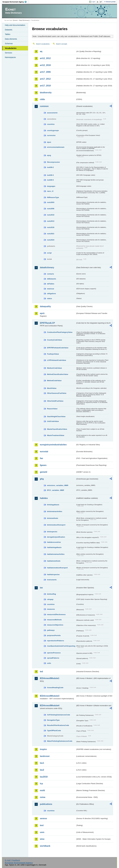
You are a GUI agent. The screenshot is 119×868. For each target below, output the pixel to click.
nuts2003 (51, 202)
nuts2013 (51, 221)
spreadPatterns (53, 658)
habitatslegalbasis (54, 547)
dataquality (45, 306)
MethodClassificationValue (58, 374)
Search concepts (62, 44)
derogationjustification (56, 537)
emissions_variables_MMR (58, 485)
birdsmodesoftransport (56, 525)
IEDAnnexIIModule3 (50, 696)
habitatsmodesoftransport (57, 568)
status (49, 298)
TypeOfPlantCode (54, 731)
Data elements (11, 39)
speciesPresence (54, 653)
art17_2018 (45, 86)
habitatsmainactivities (56, 554)
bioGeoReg (51, 594)
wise (42, 839)
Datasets (9, 30)
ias (41, 588)
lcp (41, 784)
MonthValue (52, 388)
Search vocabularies (43, 44)
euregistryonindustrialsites (53, 445)
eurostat (44, 452)
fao (41, 458)
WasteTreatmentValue (56, 435)
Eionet (15, 20)
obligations (51, 294)
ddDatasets (51, 279)
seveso (43, 818)
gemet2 (43, 472)
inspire (43, 749)
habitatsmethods (54, 561)
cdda (42, 99)
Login (93, 2)
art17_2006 (45, 72)
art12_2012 (45, 58)
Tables (8, 34)
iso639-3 (50, 175)
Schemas (9, 44)
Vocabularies (11, 48)
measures (51, 609)
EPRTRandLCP (47, 323)
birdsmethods (53, 518)
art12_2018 (45, 65)
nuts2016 (51, 227)
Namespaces (10, 57)
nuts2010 (51, 215)
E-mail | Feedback (12, 860)
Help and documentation (15, 25)
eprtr (42, 313)
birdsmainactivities (55, 511)
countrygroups (53, 130)
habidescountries (54, 542)
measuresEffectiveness (56, 614)
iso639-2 (50, 167)
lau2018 (44, 777)
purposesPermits (54, 635)
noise (43, 797)
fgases (43, 465)
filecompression (53, 162)
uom (42, 832)
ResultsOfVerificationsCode (58, 725)
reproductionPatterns (55, 641)
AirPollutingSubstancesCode (58, 715)
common (44, 106)
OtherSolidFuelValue (55, 401)
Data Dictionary (24, 20)
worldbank (45, 846)
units (49, 663)
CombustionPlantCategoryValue (60, 332)
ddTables (51, 284)
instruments (52, 580)
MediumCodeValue (54, 368)
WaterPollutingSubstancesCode (60, 741)
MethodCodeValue (54, 381)
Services (8, 53)
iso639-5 (50, 180)
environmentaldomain (56, 147)
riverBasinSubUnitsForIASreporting (61, 646)
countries (51, 124)
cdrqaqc (50, 599)
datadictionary (47, 267)
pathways (51, 630)
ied (41, 672)
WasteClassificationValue (57, 429)
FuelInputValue (53, 354)
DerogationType (53, 720)
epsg (49, 155)
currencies (51, 135)
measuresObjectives (55, 625)
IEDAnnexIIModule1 (50, 678)
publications (46, 804)
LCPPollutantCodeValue (57, 360)
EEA (15, 2)
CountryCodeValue (54, 340)
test (42, 825)
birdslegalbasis (53, 505)
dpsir (49, 142)
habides (44, 498)
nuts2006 (51, 209)
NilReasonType (53, 197)
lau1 (42, 763)
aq (41, 51)
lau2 (42, 770)
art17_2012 (45, 79)
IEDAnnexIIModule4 (50, 706)
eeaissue (51, 289)
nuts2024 (51, 240)
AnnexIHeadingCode (55, 688)
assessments (52, 113)
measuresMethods (54, 620)
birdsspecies (52, 532)
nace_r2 (50, 191)
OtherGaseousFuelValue (57, 393)
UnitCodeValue (53, 421)
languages (51, 186)
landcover (45, 756)
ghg (42, 479)
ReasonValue (52, 409)
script (49, 253)
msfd (42, 790)
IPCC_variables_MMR (56, 490)
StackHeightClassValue (56, 416)
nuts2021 (51, 234)
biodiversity (46, 93)
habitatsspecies (53, 574)
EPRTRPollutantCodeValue (58, 348)
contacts (50, 274)
